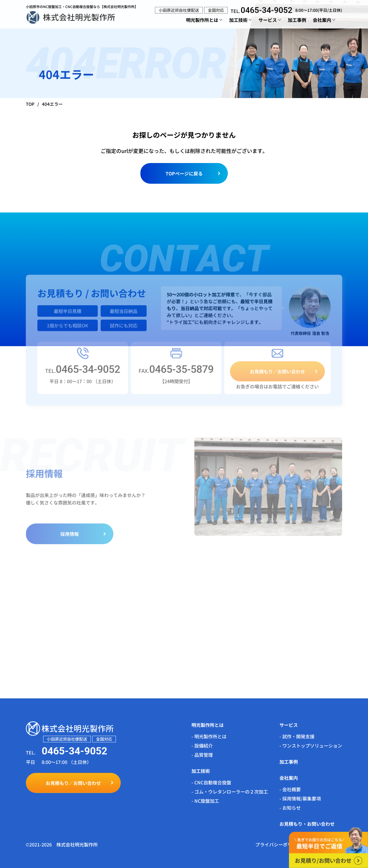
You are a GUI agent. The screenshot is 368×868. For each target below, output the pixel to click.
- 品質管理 (202, 755)
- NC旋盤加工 (205, 801)
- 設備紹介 (202, 746)
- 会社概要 (290, 789)
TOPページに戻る (184, 173)
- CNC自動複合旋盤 (211, 782)
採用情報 (70, 538)
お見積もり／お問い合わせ (277, 375)
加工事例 (297, 20)
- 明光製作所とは (209, 736)
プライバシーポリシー (278, 844)
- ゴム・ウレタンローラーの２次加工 (230, 792)
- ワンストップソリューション (311, 746)
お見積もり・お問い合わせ (307, 824)
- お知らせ (290, 808)
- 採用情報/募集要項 (300, 798)
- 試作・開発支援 (297, 736)
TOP (30, 104)
